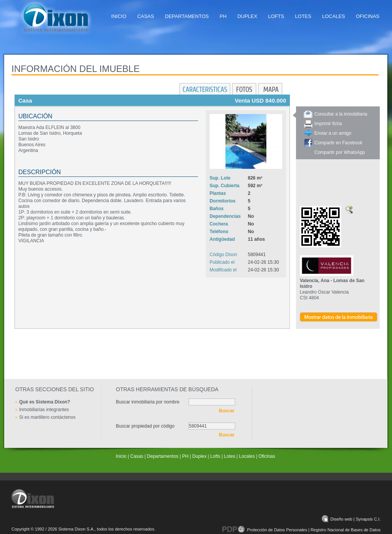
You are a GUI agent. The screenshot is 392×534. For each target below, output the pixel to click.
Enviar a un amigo (333, 133)
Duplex (247, 16)
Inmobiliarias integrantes (44, 410)
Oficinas (368, 16)
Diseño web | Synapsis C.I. (351, 519)
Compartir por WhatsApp (340, 152)
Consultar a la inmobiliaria (341, 114)
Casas (146, 16)
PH (223, 16)
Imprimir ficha (328, 124)
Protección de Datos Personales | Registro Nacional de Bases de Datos (301, 530)
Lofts (276, 16)
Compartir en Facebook (338, 143)
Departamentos (187, 16)
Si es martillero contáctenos (47, 417)
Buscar (227, 411)
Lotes (303, 16)
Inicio (119, 16)
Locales (333, 16)
